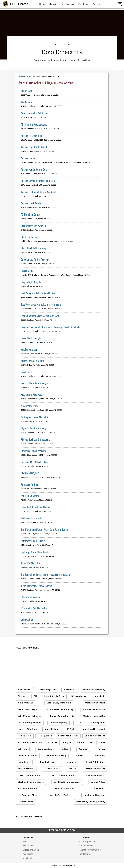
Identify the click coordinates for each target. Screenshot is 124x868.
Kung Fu (67, 743)
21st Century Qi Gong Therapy (91, 802)
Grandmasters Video (65, 789)
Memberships (29, 858)
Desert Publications (95, 762)
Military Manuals (26, 769)
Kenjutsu (83, 749)
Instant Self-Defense (54, 696)
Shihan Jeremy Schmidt (62, 716)
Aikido (65, 749)
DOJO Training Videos (63, 776)
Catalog (53, 4)
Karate (81, 743)
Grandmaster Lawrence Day (60, 710)
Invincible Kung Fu (96, 776)
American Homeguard (94, 729)
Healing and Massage (94, 795)
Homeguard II (25, 736)
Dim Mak (22, 696)
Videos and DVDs (31, 850)
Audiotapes (28, 854)
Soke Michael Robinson (29, 716)
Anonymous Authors (28, 756)
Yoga (103, 743)
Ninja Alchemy (79, 696)
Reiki (92, 743)
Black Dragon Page (27, 710)
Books (26, 842)
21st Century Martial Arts (30, 743)
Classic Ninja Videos (95, 769)
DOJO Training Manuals (30, 723)
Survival (80, 756)
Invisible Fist (70, 690)
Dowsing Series (25, 802)
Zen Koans (83, 4)
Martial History (52, 729)
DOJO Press (15, 4)
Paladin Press (47, 762)
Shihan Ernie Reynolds (94, 710)
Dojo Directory (67, 4)
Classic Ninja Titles (48, 690)
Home (42, 4)
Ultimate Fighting (59, 723)
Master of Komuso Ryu (94, 716)
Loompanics (70, 762)
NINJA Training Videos (29, 776)
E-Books (71, 729)
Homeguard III (45, 736)
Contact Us (85, 854)
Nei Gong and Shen (27, 795)
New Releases (25, 690)
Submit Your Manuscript (90, 850)
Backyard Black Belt (28, 789)
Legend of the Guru (27, 729)
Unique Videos (98, 782)
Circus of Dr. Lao (52, 769)
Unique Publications (95, 736)
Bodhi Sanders (45, 749)
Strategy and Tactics (68, 736)
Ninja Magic (99, 696)
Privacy (101, 749)
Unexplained (24, 762)
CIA (35, 696)
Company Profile (87, 842)
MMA (78, 723)
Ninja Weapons (25, 703)
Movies (72, 769)
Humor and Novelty (57, 756)
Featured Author (87, 846)
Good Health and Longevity (67, 782)
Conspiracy (99, 756)
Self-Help (23, 749)
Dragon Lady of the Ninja (59, 703)
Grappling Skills (97, 723)
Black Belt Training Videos (31, 782)
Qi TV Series (99, 789)
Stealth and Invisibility (94, 690)
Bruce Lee (52, 743)
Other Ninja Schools (95, 703)
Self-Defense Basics (60, 795)
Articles (96, 4)
